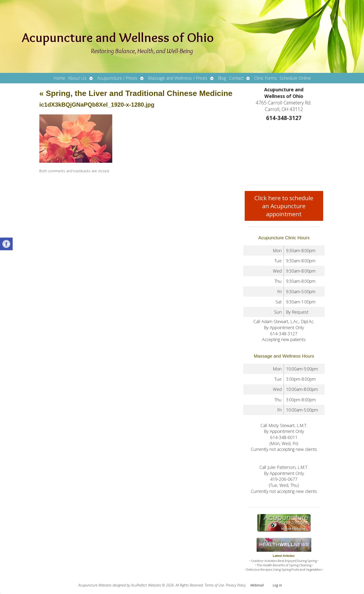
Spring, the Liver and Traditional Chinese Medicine (136, 93)
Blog (222, 78)
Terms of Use (214, 585)
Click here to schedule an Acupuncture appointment (284, 206)
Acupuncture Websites (95, 585)
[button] (6, 244)
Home (59, 78)
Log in (277, 585)
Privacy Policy (236, 585)
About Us (77, 78)
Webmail (257, 585)
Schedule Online (295, 78)
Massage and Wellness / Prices (178, 78)
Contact (236, 78)
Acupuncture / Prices (117, 78)
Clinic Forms (265, 78)
